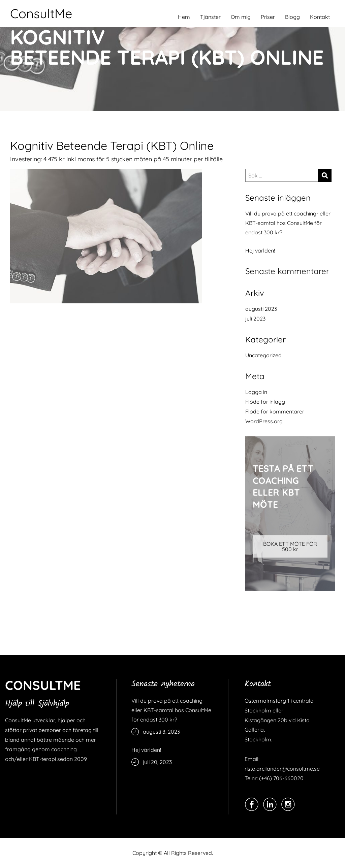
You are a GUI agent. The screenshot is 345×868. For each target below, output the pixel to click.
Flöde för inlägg (265, 402)
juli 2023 (255, 319)
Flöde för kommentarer (275, 411)
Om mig (241, 17)
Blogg (292, 17)
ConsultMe (41, 13)
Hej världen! (260, 251)
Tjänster (210, 17)
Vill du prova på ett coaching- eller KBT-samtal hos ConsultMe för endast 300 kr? (288, 223)
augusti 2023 (261, 309)
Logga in (256, 392)
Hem (184, 17)
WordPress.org (264, 421)
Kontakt (320, 17)
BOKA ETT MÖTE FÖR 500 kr (290, 546)
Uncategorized (263, 355)
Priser (268, 17)
